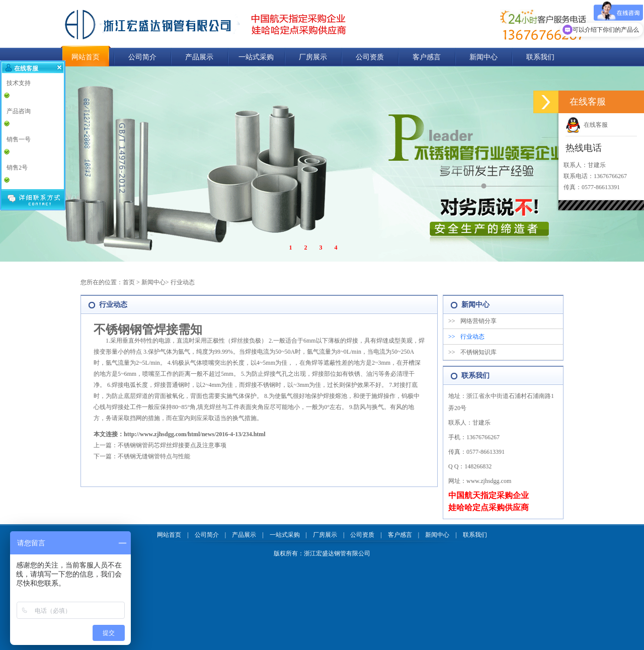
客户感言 (427, 57)
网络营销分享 (472, 321)
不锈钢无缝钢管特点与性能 (154, 456)
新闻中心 (484, 57)
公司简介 (142, 57)
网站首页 (86, 57)
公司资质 (370, 57)
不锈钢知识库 (472, 352)
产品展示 (199, 57)
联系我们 (540, 57)
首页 (129, 282)
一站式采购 (256, 57)
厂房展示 (313, 57)
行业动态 (183, 282)
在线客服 (587, 125)
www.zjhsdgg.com (489, 481)
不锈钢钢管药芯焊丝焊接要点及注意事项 (172, 445)
